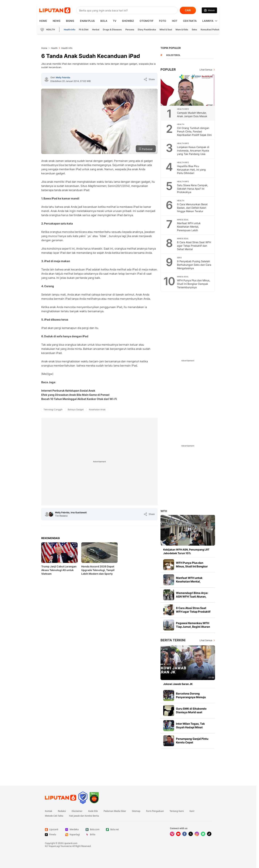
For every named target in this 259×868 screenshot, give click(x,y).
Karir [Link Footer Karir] (192, 811)
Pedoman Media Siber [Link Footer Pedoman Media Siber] (115, 811)
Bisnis (70, 21)
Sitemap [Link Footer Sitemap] (136, 811)
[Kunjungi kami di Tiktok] (209, 834)
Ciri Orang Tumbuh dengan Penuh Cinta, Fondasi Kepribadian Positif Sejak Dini (194, 131)
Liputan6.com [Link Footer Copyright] (70, 843)
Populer (168, 69)
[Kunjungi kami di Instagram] (197, 834)
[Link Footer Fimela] (52, 835)
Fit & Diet (84, 30)
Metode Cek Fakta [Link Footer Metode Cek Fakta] (54, 816)
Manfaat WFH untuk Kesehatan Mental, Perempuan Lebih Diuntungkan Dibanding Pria (194, 228)
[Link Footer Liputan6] (61, 798)
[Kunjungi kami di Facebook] (184, 834)
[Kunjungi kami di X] (191, 834)
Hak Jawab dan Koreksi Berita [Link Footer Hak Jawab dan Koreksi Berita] (84, 816)
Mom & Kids (182, 30)
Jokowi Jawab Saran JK (178, 684)
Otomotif (146, 21)
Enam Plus (87, 21)
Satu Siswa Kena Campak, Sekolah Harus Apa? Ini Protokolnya (193, 189)
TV (115, 21)
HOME (43, 21)
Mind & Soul (166, 30)
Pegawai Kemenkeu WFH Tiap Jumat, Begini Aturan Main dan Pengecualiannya (194, 627)
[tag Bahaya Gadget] (76, 410)
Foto (163, 21)
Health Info (70, 30)
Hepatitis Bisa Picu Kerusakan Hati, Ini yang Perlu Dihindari (191, 170)
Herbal (96, 30)
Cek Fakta (190, 21)
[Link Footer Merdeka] (73, 829)
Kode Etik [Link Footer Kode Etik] (93, 811)
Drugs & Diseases (112, 30)
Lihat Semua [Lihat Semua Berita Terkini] (206, 640)
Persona (130, 30)
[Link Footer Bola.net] (113, 829)
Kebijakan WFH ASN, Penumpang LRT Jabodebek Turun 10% (186, 551)
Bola (104, 21)
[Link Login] (209, 10)
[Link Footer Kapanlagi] (73, 835)
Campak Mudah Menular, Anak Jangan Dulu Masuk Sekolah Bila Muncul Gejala (193, 116)
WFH (164, 511)
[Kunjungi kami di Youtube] (178, 834)
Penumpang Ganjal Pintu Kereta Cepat (192, 741)
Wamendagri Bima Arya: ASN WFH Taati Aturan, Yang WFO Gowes (192, 597)
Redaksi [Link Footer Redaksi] (62, 811)
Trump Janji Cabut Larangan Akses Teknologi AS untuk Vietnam (59, 570)
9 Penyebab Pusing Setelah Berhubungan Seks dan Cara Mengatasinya (194, 265)
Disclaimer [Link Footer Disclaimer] (77, 811)
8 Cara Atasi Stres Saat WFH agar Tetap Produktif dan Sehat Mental (194, 246)
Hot (175, 21)
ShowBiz (128, 21)
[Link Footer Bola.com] (93, 829)
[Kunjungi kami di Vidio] (172, 834)
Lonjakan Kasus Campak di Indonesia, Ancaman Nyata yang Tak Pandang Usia (193, 150)
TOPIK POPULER (171, 48)
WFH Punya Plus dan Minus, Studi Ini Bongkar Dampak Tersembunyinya (194, 284)
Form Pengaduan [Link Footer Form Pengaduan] (155, 811)
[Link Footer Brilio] (93, 835)
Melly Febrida (63, 77)
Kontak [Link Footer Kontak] (49, 811)
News (57, 21)
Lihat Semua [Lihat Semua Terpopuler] (206, 70)
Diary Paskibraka (147, 30)
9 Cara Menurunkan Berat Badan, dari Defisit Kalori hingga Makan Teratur (192, 208)
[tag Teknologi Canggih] (53, 410)
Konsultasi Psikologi (211, 30)
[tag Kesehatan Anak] (97, 410)
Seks (194, 30)
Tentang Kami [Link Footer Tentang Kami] (177, 811)
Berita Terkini (173, 640)
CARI (188, 10)
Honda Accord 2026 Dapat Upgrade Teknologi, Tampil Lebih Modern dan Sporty (98, 570)
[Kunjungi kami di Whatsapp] (203, 834)
